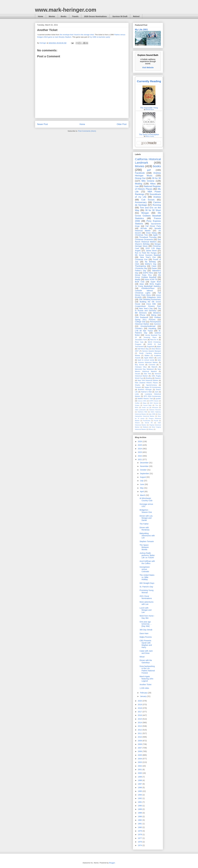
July (142, 481)
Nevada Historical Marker (148, 229)
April (142, 492)
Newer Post (42, 124)
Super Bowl (156, 282)
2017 (140, 712)
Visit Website (148, 68)
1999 (140, 777)
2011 (140, 733)
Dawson (158, 378)
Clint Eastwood (142, 317)
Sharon (137, 423)
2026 (140, 441)
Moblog (139, 184)
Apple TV (157, 235)
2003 (140, 762)
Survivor (157, 324)
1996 (140, 788)
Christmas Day (141, 268)
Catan (154, 266)
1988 (140, 813)
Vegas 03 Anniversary (153, 387)
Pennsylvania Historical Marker (148, 323)
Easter (154, 268)
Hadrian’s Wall (146, 392)
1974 (140, 845)
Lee (137, 186)
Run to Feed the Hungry (146, 253)
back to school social (146, 360)
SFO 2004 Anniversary (152, 396)
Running (157, 205)
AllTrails (144, 228)
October (144, 470)
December (144, 463)
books (157, 166)
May (142, 488)
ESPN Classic (154, 401)
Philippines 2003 (154, 297)
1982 (140, 820)
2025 (140, 445)
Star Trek (148, 374)
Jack (156, 392)
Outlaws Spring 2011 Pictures (148, 318)
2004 (140, 759)
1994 (140, 795)
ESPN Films (148, 273)
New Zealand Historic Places (146, 383)
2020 (140, 701)
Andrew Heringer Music (148, 174)
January (144, 696)
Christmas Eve (141, 259)
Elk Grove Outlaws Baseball (148, 276)
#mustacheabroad (148, 326)
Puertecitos (147, 421)
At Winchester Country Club (146, 499)
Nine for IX (154, 340)
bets (159, 360)
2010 (140, 737)
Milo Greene (148, 181)
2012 (140, 730)
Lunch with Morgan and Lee (146, 610)
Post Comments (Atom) (87, 131)
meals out (145, 407)
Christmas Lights (143, 293)
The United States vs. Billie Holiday (147, 577)
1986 (140, 817)
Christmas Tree (141, 235)
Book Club (140, 282)
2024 (140, 449)
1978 (140, 835)
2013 (140, 726)
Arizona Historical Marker (148, 362)
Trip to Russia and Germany (148, 310)
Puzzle (156, 421)
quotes (158, 399)
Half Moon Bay (143, 349)
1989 (140, 809)
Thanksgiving (140, 266)
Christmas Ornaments (144, 239)
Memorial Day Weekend (144, 369)
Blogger (112, 863)
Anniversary (141, 202)
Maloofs (155, 367)
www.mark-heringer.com (66, 10)
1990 (140, 806)
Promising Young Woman (147, 591)
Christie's (139, 328)
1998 (140, 780)
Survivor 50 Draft (120, 16)
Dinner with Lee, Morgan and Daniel (146, 518)
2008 (140, 744)
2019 (140, 705)
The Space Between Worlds (144, 547)
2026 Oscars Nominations (95, 16)
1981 (140, 824)
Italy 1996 (152, 414)
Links (137, 394)
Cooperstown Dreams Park (148, 306)
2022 (140, 456)
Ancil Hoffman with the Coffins (147, 562)
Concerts (152, 365)
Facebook (140, 173)
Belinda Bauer (150, 110)
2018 (140, 708)
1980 (140, 827)
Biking (154, 315)
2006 (140, 751)
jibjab (159, 347)
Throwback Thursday (148, 237)
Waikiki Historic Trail (145, 399)
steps (142, 284)
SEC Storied (154, 403)
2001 (140, 770)
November (144, 466)
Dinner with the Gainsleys (146, 661)
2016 (140, 715)
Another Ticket (146, 685)
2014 (140, 723)
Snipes (137, 405)
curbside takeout (144, 291)
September (145, 474)
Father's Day (141, 271)
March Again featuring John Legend (146, 679)
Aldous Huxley (150, 136)
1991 (140, 802)
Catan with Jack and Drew (146, 652)
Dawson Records (155, 410)
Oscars (138, 374)
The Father (144, 524)
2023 (140, 452)
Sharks (138, 385)
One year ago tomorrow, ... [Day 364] (146, 624)
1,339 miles (144, 688)
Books (64, 16)
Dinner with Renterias (145, 529)
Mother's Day (151, 264)
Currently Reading (149, 81)
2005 (140, 755)
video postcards (140, 410)
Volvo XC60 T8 (151, 279)
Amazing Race (150, 337)
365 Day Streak (146, 630)
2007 (140, 748)
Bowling (149, 378)
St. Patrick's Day (146, 587)
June (142, 484)
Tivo (157, 405)
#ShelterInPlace (148, 288)
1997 (140, 784)
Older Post (122, 124)
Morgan (145, 213)
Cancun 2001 (142, 401)
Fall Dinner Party (153, 226)
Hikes (153, 184)
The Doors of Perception (149, 134)
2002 (140, 766)
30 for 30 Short (153, 210)
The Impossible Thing (149, 108)
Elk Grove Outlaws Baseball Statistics (148, 216)
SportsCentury (152, 385)
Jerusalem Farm (141, 340)
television (155, 407)
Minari (142, 657)
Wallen (147, 356)
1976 (140, 842)
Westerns (157, 313)
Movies (52, 16)
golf (149, 170)
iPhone (142, 315)
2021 (140, 459)
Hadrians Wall (142, 412)
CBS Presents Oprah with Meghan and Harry (146, 644)
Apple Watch (149, 358)
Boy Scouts (140, 365)
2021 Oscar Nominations (146, 597)
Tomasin (138, 387)
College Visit (140, 322)
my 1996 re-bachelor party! (100, 37)
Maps (145, 403)
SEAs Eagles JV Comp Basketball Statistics (148, 285)
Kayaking (152, 328)
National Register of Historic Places (148, 188)
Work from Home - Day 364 (147, 617)
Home (41, 16)
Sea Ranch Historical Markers (148, 241)
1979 (140, 831)
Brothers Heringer (145, 390)
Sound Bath (147, 405)
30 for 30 (156, 178)
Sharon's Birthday (142, 244)
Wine (137, 407)
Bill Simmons (141, 313)
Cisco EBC (151, 304)
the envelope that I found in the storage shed (77, 35)
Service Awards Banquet (152, 351)
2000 (140, 773)
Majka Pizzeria (146, 637)
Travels (75, 16)
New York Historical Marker (148, 380)
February (144, 693)
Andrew (157, 197)
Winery (151, 429)
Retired (136, 16)
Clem (137, 264)
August (143, 477)
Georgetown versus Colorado (145, 569)
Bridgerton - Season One (146, 511)
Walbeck (146, 427)
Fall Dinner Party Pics (148, 274)
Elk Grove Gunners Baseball (148, 255)
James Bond (151, 251)
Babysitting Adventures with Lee (147, 536)
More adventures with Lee (147, 603)
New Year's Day (146, 308)
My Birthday (150, 262)
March (143, 495)
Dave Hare (144, 633)
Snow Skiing (151, 233)
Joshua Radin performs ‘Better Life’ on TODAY (147, 555)
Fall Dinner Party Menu (148, 294)
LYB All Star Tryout (144, 331)
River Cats (139, 342)
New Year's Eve (148, 257)
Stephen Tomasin (147, 541)
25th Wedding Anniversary (150, 299)
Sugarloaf (150, 347)
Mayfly (138, 279)
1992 (140, 798)
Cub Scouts (148, 200)
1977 (140, 838)
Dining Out (140, 178)
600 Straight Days (147, 583)
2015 (140, 719)
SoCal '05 (149, 423)
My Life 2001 (141, 30)
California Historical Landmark (148, 161)
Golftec (137, 403)
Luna (159, 358)
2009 (140, 741)
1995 (140, 791)
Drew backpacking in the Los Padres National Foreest (147, 670)
